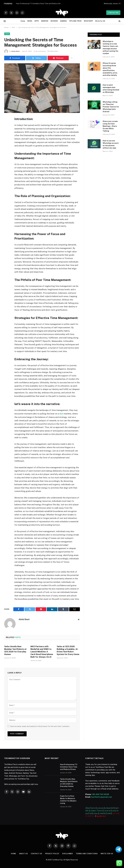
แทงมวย (107, 811)
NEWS (30, 21)
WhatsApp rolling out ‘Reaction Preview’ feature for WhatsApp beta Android (111, 107)
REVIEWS (54, 21)
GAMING (63, 21)
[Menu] (5, 21)
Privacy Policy (52, 853)
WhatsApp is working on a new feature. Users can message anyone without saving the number (110, 47)
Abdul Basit (16, 51)
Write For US (100, 21)
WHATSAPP (88, 21)
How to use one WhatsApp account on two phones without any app (111, 144)
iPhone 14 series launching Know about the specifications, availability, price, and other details (110, 69)
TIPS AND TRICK (75, 21)
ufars (96, 813)
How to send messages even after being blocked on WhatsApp (111, 89)
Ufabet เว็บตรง (96, 811)
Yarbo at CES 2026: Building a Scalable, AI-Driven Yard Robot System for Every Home (68, 650)
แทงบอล (100, 808)
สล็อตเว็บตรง (90, 808)
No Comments (40, 51)
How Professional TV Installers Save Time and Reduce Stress (69, 767)
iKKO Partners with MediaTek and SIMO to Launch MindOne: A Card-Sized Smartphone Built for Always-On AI (42, 652)
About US (23, 853)
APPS (37, 21)
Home (23, 21)
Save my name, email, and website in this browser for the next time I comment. (40, 726)
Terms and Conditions (87, 853)
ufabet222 (110, 808)
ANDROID (45, 21)
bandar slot (101, 816)
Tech (7, 34)
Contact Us (36, 853)
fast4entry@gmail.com (102, 797)
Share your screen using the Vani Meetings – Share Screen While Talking (110, 126)
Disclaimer (68, 853)
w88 (109, 813)
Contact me (113, 13)
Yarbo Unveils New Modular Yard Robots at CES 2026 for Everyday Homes (15, 650)
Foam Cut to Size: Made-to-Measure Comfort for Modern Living (68, 800)
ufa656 (102, 813)
